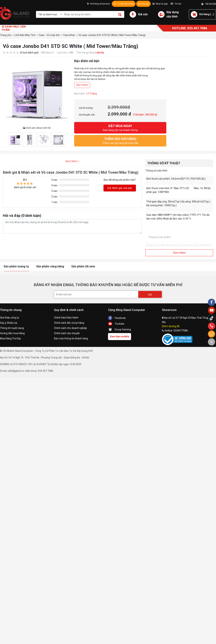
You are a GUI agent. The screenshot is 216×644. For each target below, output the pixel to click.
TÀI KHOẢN (209, 4)
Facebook (117, 318)
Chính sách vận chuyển (67, 333)
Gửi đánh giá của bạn (120, 188)
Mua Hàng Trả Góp (10, 338)
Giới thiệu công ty (10, 318)
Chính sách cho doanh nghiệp (70, 328)
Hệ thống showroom (99, 4)
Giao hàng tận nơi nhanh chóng (120, 127)
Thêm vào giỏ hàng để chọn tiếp (120, 140)
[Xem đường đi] (171, 326)
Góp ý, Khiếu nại (9, 323)
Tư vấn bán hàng (124, 4)
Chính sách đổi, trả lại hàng (69, 323)
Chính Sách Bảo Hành (66, 318)
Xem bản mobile (120, 336)
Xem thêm (82, 85)
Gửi (150, 295)
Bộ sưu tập (143, 4)
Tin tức (176, 4)
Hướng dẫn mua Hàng (12, 333)
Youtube (116, 324)
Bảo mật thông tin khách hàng (71, 338)
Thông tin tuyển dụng (12, 328)
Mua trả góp (160, 4)
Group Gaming (119, 329)
